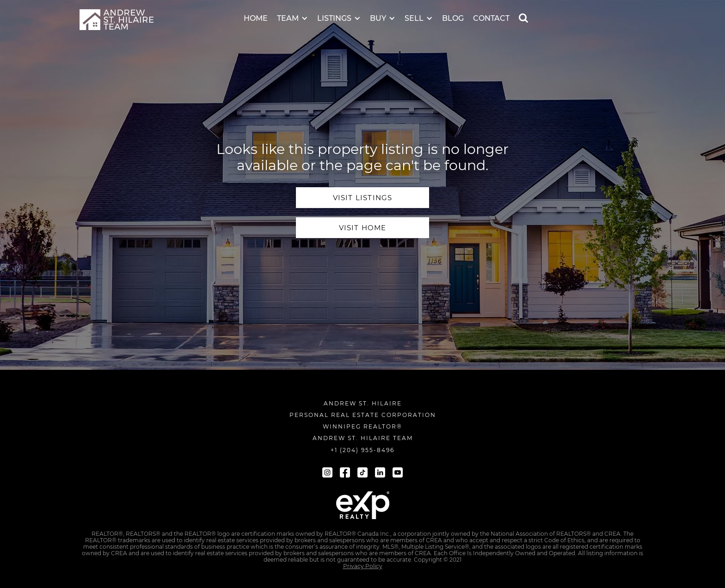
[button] (292, 12)
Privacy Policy (363, 566)
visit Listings (363, 198)
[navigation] (117, 20)
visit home (363, 228)
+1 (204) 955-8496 (362, 450)
